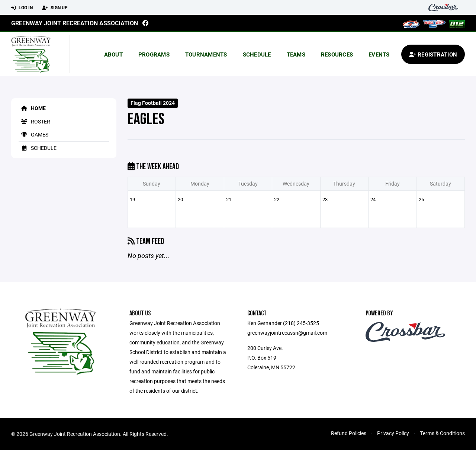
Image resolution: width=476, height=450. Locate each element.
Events (379, 54)
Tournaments (206, 54)
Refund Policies (349, 433)
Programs (154, 54)
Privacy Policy (393, 433)
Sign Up (55, 8)
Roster (34, 121)
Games (33, 134)
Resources (337, 54)
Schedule (257, 54)
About (113, 54)
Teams (296, 54)
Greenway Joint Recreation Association (75, 23)
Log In (22, 8)
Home (32, 108)
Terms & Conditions (442, 433)
